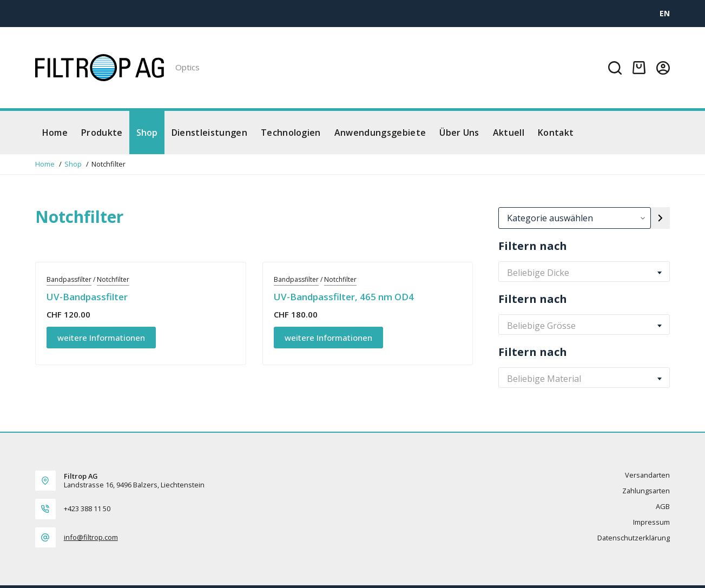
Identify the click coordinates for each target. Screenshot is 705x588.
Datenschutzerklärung (634, 538)
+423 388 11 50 (87, 508)
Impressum (651, 522)
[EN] (665, 13)
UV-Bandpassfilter (87, 297)
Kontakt (556, 133)
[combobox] (584, 273)
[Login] (663, 68)
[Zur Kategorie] (660, 218)
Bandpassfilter (69, 279)
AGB (663, 507)
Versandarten (647, 475)
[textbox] (584, 273)
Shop (147, 133)
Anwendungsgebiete (380, 133)
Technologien (291, 133)
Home (55, 133)
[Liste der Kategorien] (574, 218)
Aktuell (509, 133)
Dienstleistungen (209, 133)
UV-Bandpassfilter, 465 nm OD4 (344, 297)
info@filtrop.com (91, 537)
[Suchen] (615, 68)
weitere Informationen (101, 338)
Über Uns (459, 133)
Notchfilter (113, 279)
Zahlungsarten (646, 491)
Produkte (102, 133)
